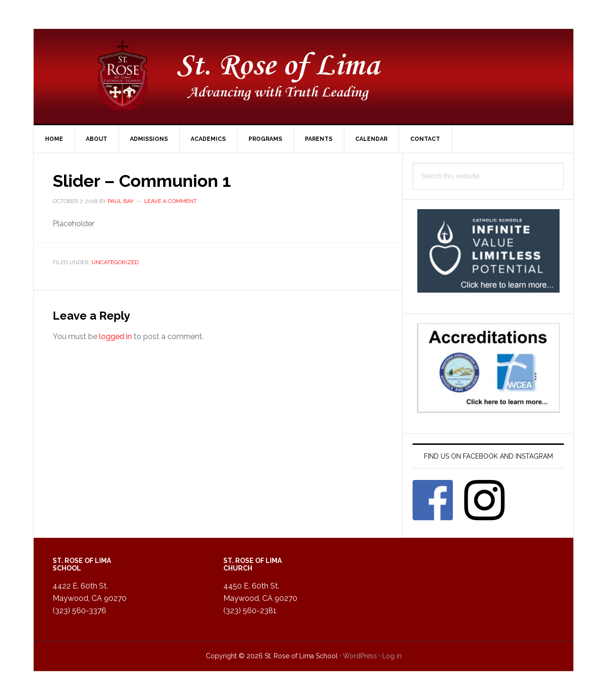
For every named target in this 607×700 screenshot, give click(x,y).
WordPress (360, 656)
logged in (115, 336)
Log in (392, 656)
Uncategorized (115, 262)
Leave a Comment (170, 201)
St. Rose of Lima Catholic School (303, 76)
